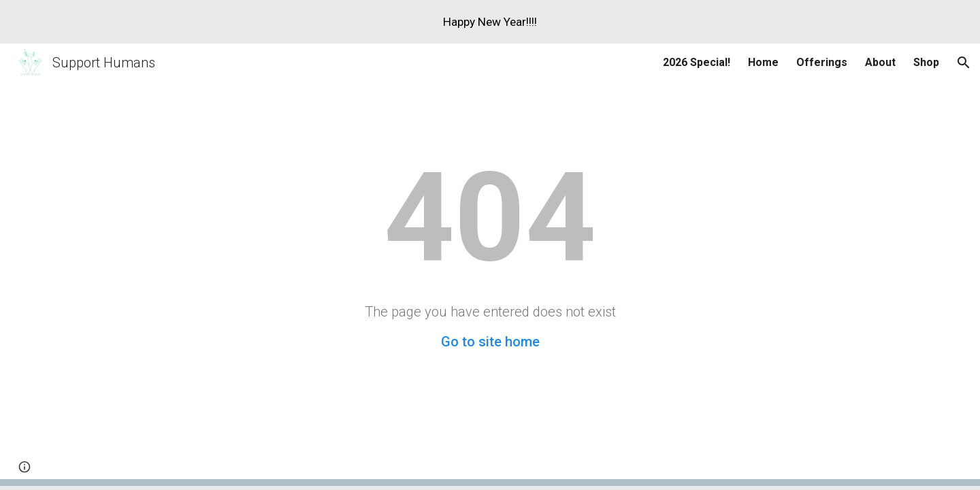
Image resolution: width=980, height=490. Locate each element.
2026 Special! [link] (697, 62)
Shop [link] (926, 62)
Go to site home (490, 342)
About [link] (880, 62)
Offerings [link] (822, 62)
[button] (964, 63)
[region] (490, 22)
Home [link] (763, 62)
